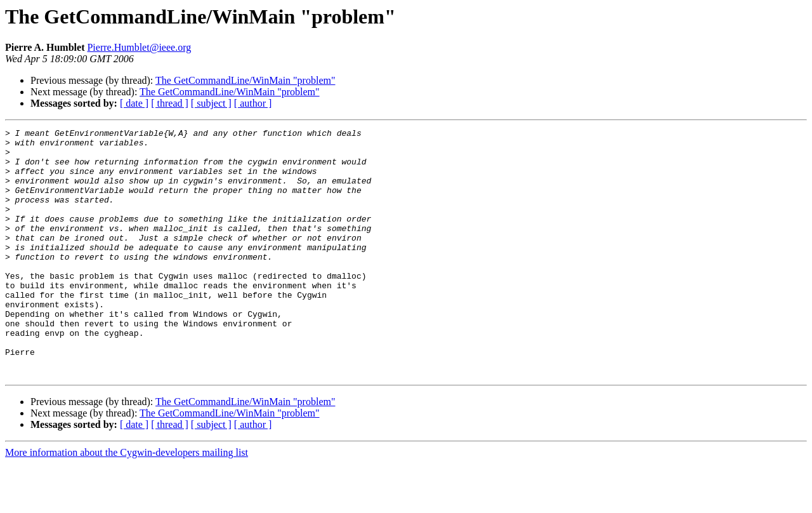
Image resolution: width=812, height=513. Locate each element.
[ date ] (134, 103)
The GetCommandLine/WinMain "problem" (245, 80)
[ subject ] (211, 103)
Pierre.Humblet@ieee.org (139, 47)
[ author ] (253, 103)
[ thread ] (170, 103)
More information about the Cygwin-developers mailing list (127, 502)
